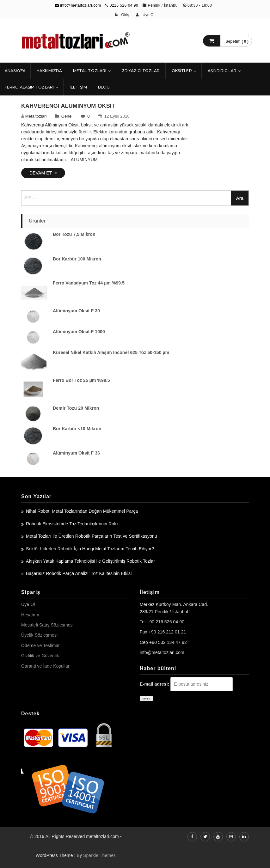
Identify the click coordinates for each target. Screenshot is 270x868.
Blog (104, 87)
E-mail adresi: (154, 684)
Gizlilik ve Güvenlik (40, 656)
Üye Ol (28, 604)
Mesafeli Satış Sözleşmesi (47, 625)
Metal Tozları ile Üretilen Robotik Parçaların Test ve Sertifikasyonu (92, 536)
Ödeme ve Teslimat (40, 645)
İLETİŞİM (78, 87)
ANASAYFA (15, 71)
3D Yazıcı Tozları (141, 71)
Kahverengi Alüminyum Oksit (68, 106)
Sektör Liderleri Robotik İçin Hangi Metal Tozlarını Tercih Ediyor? (90, 549)
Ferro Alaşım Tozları (29, 87)
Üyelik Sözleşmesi (39, 635)
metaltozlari (36, 116)
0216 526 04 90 (124, 5)
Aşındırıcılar (222, 71)
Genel (67, 116)
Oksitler (182, 71)
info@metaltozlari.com (78, 5)
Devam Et (43, 173)
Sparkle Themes (99, 855)
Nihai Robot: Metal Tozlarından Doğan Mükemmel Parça (82, 511)
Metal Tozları (90, 71)
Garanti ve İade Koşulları (46, 666)
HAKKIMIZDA (49, 71)
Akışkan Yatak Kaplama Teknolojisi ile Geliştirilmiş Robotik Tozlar (90, 561)
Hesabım (30, 615)
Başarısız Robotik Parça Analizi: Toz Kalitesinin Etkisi (79, 573)
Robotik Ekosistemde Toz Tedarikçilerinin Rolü (72, 524)
